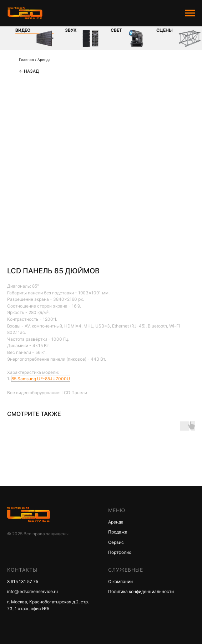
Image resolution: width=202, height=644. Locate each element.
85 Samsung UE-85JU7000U (41, 379)
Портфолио (120, 552)
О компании (120, 581)
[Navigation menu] (190, 13)
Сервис (116, 542)
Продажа (118, 532)
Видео (23, 30)
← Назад (29, 71)
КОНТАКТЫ (22, 570)
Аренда (44, 60)
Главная (26, 60)
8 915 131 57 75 (23, 581)
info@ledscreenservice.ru (32, 591)
